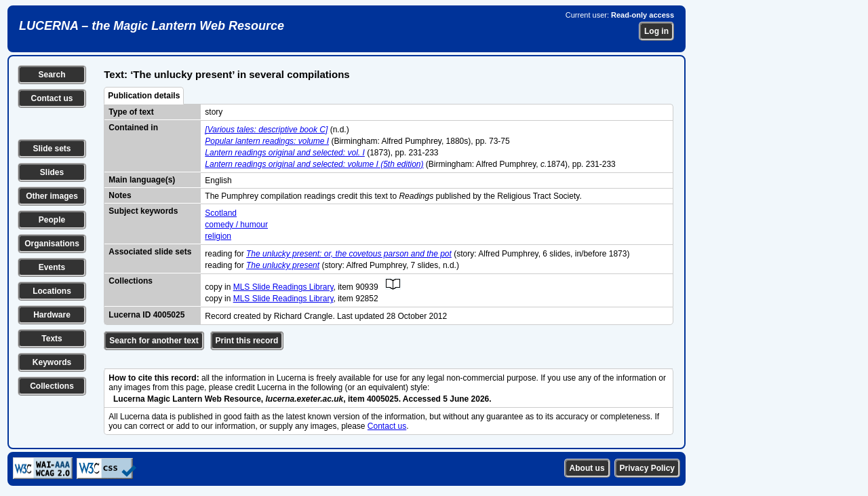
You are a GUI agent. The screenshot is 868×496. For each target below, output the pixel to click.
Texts (52, 339)
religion (218, 236)
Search (52, 75)
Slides (52, 172)
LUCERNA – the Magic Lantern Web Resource (152, 26)
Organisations (52, 244)
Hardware (52, 315)
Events (52, 267)
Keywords (52, 362)
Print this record (247, 341)
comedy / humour (236, 225)
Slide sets (52, 149)
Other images (52, 196)
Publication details (144, 96)
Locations (52, 291)
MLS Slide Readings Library (283, 287)
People (52, 220)
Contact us (52, 98)
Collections (52, 386)
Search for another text (154, 341)
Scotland (221, 213)
